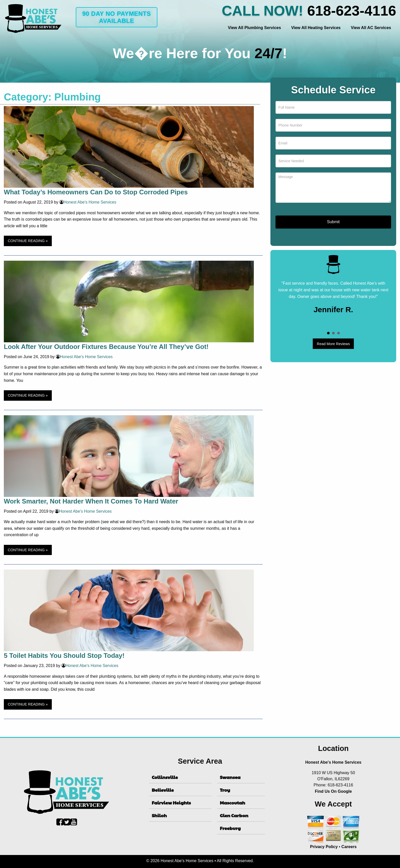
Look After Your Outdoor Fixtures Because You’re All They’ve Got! (106, 347)
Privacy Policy (324, 847)
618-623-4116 (352, 11)
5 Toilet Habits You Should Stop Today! (64, 656)
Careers (349, 847)
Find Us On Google (333, 791)
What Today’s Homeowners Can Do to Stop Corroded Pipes (96, 192)
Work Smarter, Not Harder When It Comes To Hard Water (91, 501)
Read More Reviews (333, 344)
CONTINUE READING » (28, 241)
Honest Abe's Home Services (90, 202)
